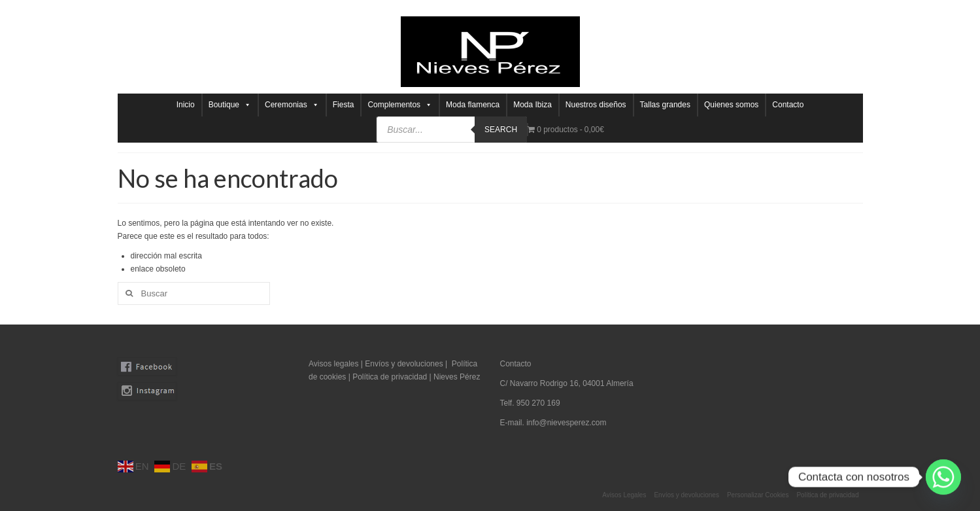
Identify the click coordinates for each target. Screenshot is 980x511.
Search (501, 130)
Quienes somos (731, 105)
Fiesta (344, 105)
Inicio (186, 105)
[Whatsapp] (943, 477)
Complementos (400, 105)
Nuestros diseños (596, 105)
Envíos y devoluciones (404, 364)
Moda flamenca (473, 105)
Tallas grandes (665, 105)
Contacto (788, 105)
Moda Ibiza (532, 105)
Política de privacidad (391, 377)
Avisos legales (334, 364)
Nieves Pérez (457, 377)
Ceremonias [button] (292, 105)
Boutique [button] (230, 105)
